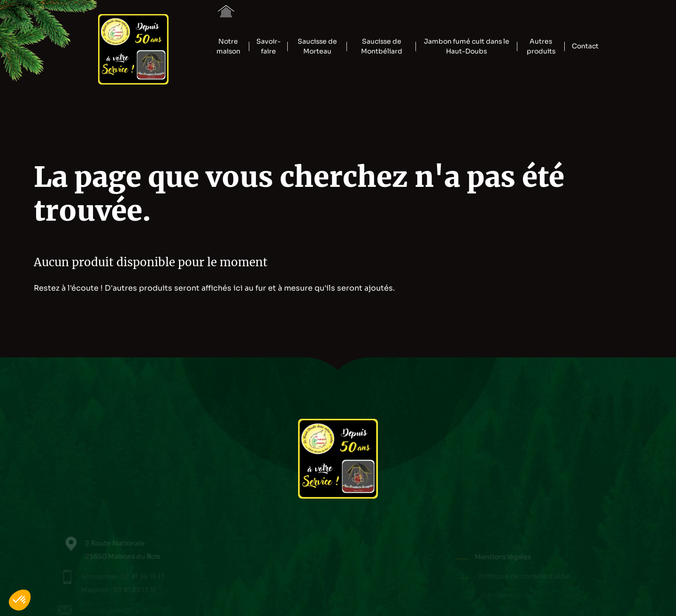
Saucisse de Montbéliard (382, 46)
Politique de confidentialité (527, 576)
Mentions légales (509, 557)
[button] (20, 600)
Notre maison (228, 46)
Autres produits (541, 46)
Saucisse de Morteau (317, 46)
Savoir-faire (269, 46)
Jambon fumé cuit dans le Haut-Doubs (467, 46)
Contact (585, 46)
